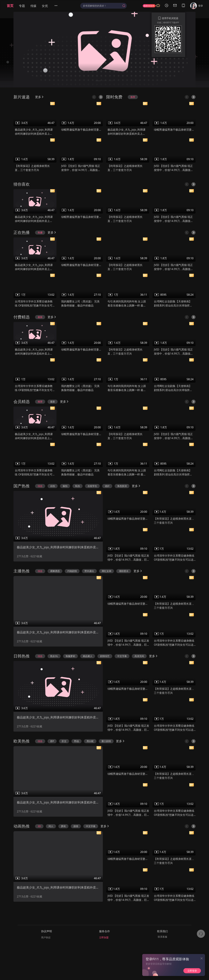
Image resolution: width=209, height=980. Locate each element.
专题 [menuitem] (22, 6)
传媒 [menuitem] (33, 6)
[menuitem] (58, 6)
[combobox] (103, 6)
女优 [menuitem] (45, 6)
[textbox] (102, 6)
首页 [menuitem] (10, 6)
